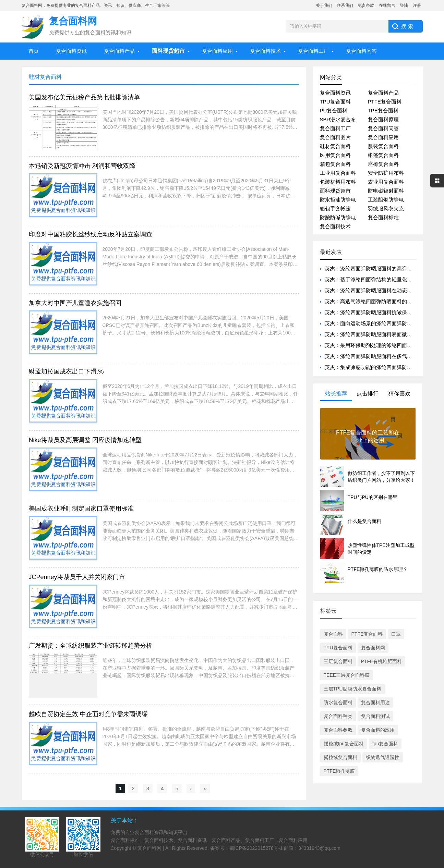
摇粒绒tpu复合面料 (344, 744)
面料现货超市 (335, 191)
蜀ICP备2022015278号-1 (256, 848)
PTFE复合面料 (385, 102)
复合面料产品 (119, 51)
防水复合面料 (338, 702)
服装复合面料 (383, 146)
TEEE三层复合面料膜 (347, 675)
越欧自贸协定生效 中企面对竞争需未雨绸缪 (88, 714)
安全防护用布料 (386, 173)
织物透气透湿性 (383, 757)
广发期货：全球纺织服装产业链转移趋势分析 (91, 646)
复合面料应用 (217, 51)
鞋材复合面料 (335, 146)
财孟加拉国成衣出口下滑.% (66, 371)
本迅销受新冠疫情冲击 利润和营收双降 (82, 166)
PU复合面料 (334, 111)
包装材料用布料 (338, 182)
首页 (34, 51)
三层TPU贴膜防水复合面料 (352, 689)
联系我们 (345, 5)
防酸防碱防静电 (338, 217)
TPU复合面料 (335, 102)
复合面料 (333, 634)
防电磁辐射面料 (386, 191)
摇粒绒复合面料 (340, 757)
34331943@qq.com (319, 848)
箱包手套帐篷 (335, 209)
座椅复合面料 (383, 164)
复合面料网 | (151, 848)
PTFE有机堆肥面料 (382, 661)
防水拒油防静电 (338, 200)
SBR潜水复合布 (338, 119)
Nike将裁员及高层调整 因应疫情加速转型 (85, 440)
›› (205, 788)
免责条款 (366, 5)
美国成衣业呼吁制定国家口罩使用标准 (81, 509)
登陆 (404, 5)
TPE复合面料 (383, 111)
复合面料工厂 (313, 51)
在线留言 (387, 5)
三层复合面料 (338, 661)
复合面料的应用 (378, 730)
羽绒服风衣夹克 (386, 209)
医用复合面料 (335, 155)
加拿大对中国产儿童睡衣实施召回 (75, 303)
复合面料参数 (338, 730)
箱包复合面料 (335, 164)
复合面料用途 (375, 702)
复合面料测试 (375, 716)
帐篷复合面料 (383, 155)
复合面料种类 (338, 716)
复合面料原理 (383, 119)
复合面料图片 (335, 137)
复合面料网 (373, 648)
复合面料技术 (265, 51)
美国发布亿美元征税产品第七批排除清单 (84, 97)
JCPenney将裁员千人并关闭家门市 (77, 577)
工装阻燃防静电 (386, 200)
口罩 (396, 634)
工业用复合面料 (338, 173)
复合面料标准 (383, 217)
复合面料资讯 (71, 51)
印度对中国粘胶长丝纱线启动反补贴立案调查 (91, 234)
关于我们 (324, 5)
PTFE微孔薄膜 (339, 771)
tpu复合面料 (385, 744)
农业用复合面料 (386, 182)
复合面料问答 (361, 51)
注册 (417, 5)
